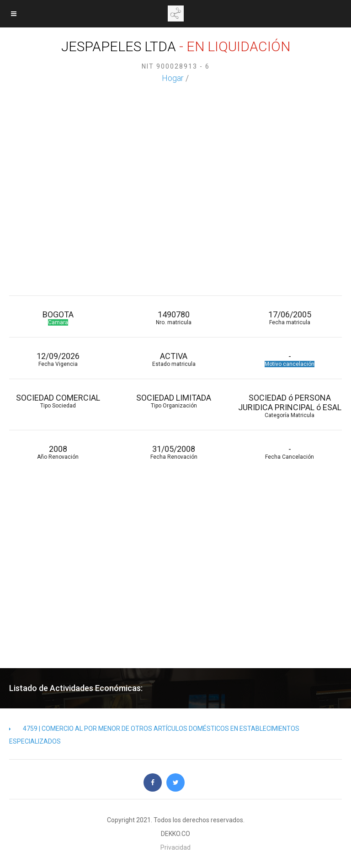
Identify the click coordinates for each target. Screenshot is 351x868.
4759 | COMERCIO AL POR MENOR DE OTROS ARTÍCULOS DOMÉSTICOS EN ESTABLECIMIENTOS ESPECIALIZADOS (154, 735)
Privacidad (175, 847)
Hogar (173, 78)
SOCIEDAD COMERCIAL (58, 401)
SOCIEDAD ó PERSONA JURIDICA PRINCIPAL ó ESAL (290, 406)
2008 (58, 452)
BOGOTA (58, 318)
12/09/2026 (58, 359)
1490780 (173, 318)
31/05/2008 (173, 452)
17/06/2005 (290, 318)
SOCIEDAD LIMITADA (173, 401)
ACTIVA (173, 359)
